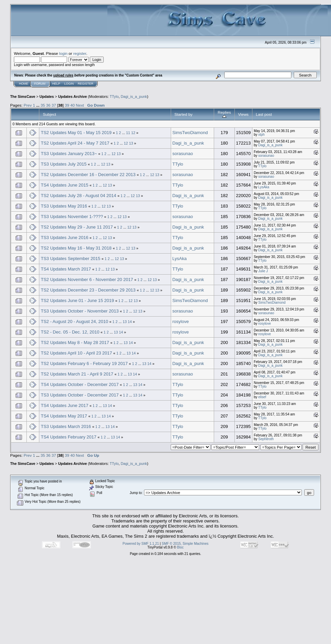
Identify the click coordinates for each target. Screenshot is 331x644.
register (80, 53)
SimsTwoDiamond (190, 133)
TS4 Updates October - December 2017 (80, 384)
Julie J (263, 271)
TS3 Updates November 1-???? (72, 217)
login (64, 53)
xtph (261, 135)
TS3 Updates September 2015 (70, 259)
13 (131, 143)
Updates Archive (72, 96)
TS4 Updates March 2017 (66, 269)
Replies (224, 114)
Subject (49, 114)
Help (56, 84)
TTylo (114, 96)
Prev (28, 105)
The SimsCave (23, 96)
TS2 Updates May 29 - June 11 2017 (77, 227)
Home (24, 84)
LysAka (264, 187)
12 (133, 133)
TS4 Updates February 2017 (69, 437)
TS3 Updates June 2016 (64, 238)
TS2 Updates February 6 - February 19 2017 (84, 363)
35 (43, 105)
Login (69, 84)
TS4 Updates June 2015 (64, 185)
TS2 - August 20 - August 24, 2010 (74, 321)
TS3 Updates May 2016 (64, 206)
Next (80, 105)
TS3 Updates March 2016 (66, 426)
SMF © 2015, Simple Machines (185, 544)
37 (54, 105)
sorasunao (183, 154)
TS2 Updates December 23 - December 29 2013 (88, 290)
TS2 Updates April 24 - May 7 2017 (75, 143)
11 (128, 133)
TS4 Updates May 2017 (64, 416)
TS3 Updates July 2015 (64, 164)
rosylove (181, 321)
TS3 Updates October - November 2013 (80, 311)
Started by (183, 114)
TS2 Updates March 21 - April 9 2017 (77, 374)
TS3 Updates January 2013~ (69, 154)
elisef (262, 397)
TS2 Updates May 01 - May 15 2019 (76, 133)
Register (86, 84)
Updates (47, 96)
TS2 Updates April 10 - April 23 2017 (76, 353)
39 (67, 105)
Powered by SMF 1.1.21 (141, 544)
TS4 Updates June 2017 (64, 405)
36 (48, 105)
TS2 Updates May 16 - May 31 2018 (76, 248)
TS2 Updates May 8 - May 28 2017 (75, 342)
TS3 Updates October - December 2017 (80, 395)
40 (73, 105)
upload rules (63, 75)
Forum (40, 84)
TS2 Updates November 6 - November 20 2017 (87, 280)
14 (130, 322)
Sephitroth (266, 439)
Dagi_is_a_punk (134, 96)
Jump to (136, 493)
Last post (264, 114)
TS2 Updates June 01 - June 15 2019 (78, 300)
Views (243, 114)
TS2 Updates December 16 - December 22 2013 (88, 175)
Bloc (180, 547)
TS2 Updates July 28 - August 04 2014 (78, 196)
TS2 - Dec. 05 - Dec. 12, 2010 (70, 332)
